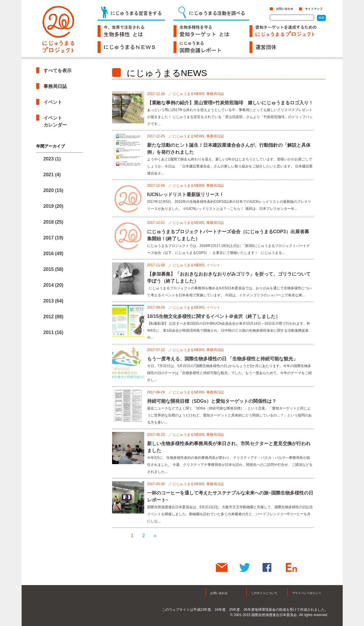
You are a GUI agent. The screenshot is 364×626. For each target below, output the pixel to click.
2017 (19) (54, 238)
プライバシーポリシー (306, 593)
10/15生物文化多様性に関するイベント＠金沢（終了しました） (214, 316)
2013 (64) (54, 301)
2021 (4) (52, 175)
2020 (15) (54, 190)
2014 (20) (54, 285)
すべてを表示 (58, 71)
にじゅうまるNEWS (189, 94)
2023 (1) (52, 159)
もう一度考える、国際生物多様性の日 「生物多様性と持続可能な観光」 (222, 359)
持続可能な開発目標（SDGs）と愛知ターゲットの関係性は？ (212, 401)
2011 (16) (54, 332)
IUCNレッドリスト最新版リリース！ (186, 194)
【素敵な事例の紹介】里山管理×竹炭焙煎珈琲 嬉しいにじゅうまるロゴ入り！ (230, 103)
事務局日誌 (55, 86)
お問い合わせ (219, 593)
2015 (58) (54, 269)
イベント (53, 102)
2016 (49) (54, 254)
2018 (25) (54, 222)
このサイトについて (264, 593)
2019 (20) (54, 206)
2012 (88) (54, 317)
